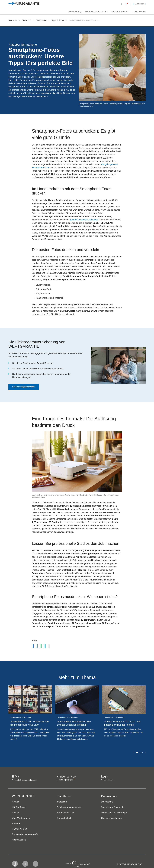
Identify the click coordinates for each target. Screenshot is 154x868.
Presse (15, 813)
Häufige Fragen (20, 807)
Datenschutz (107, 802)
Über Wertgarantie (21, 818)
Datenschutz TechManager (114, 813)
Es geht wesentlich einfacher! (84, 220)
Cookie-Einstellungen (111, 818)
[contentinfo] (129, 859)
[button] (139, 4)
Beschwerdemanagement (69, 807)
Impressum (62, 802)
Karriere (16, 824)
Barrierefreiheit (64, 818)
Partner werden (19, 829)
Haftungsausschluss (66, 813)
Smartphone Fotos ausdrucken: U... (85, 20)
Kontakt (16, 802)
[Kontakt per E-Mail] (122, 4)
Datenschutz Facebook (112, 807)
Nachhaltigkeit (19, 840)
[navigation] (133, 4)
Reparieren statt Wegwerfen (26, 834)
